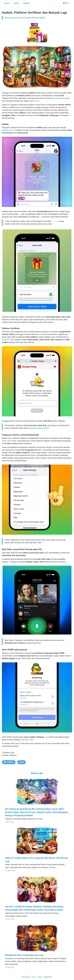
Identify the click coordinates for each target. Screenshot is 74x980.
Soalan (16, 3)
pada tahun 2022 (27, 740)
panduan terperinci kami (40, 428)
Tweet (21, 762)
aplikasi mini (34, 101)
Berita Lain (37, 773)
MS (67, 3)
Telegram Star (7, 130)
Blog (34, 977)
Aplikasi (26, 3)
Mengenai (26, 977)
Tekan (40, 977)
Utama (7, 3)
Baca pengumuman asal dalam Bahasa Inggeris (25, 18)
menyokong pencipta (61, 98)
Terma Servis (7, 441)
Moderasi (48, 977)
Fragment (6, 340)
